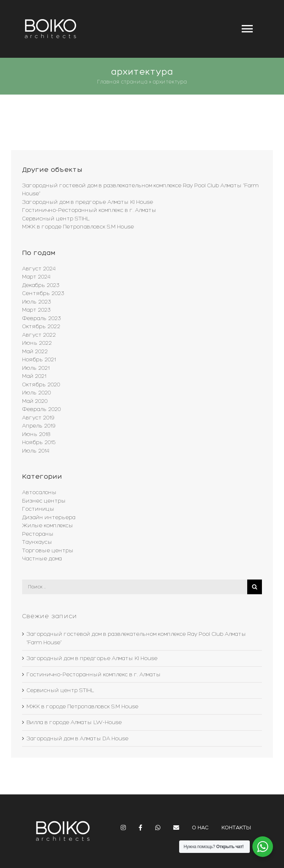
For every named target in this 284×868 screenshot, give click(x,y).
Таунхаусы (37, 542)
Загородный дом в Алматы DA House (77, 738)
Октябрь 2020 (41, 385)
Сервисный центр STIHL (56, 219)
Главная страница (122, 82)
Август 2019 (38, 418)
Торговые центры (48, 550)
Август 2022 (39, 335)
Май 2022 (35, 351)
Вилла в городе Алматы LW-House (74, 722)
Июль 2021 (36, 368)
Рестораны (38, 534)
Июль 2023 (37, 302)
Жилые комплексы (48, 525)
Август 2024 (39, 269)
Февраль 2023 (42, 318)
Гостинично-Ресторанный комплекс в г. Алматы (89, 210)
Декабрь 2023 (41, 285)
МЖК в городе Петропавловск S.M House (78, 227)
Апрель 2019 (39, 426)
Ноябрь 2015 (39, 442)
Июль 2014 (36, 451)
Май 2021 (34, 376)
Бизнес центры (44, 501)
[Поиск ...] (135, 587)
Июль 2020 (36, 393)
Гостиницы (38, 509)
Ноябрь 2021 (39, 359)
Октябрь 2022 (41, 326)
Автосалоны (39, 492)
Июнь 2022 (37, 343)
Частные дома (42, 559)
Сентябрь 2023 (43, 293)
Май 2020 (35, 401)
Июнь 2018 (36, 434)
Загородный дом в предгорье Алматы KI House (88, 202)
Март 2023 (36, 310)
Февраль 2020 (41, 409)
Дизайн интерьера (49, 517)
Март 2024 (36, 277)
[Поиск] (255, 587)
